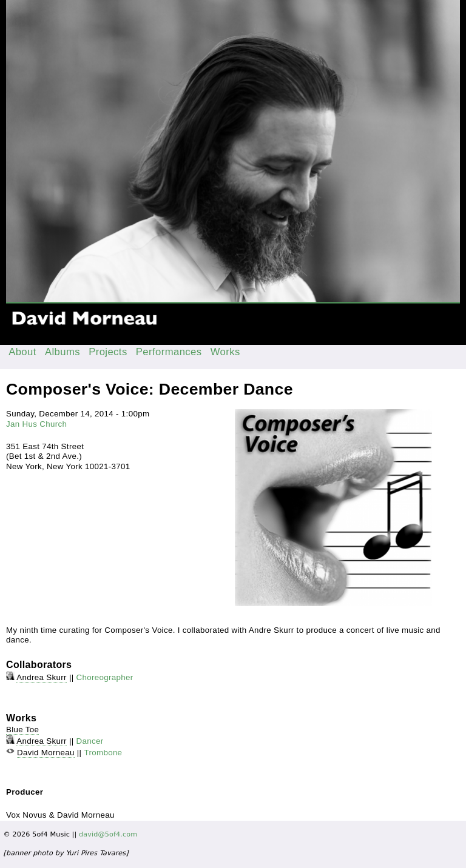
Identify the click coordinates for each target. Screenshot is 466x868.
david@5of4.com (108, 834)
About (22, 352)
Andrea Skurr (42, 677)
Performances (169, 352)
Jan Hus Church (36, 424)
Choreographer (105, 677)
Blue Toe (22, 729)
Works (225, 352)
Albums (62, 352)
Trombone (103, 753)
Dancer (90, 741)
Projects (108, 352)
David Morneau (46, 753)
